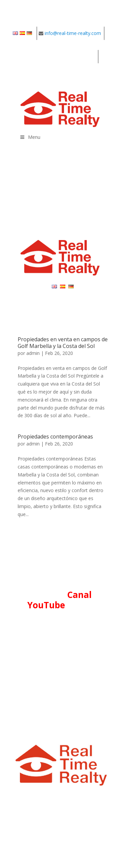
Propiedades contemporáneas (55, 436)
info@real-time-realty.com (73, 33)
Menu (30, 137)
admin (33, 353)
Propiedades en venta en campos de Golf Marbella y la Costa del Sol (63, 342)
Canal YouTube (59, 600)
